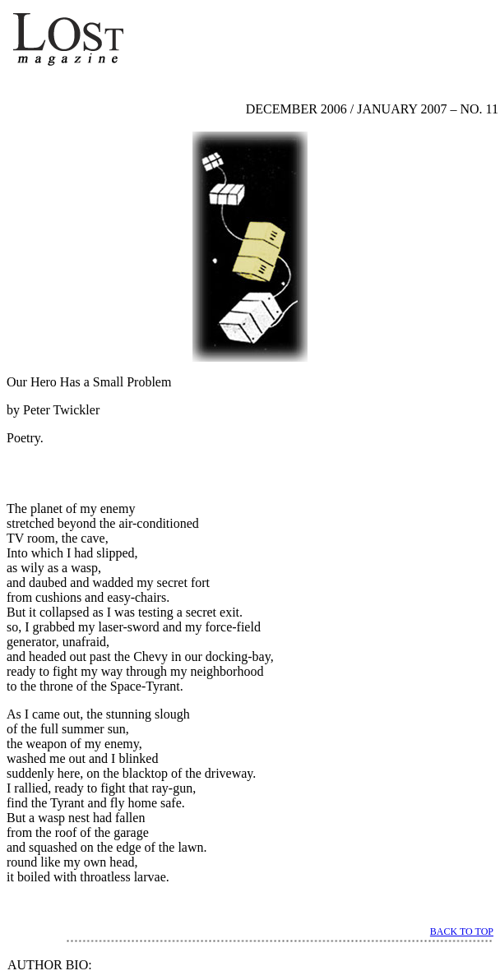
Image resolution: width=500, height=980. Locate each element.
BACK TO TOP (462, 931)
